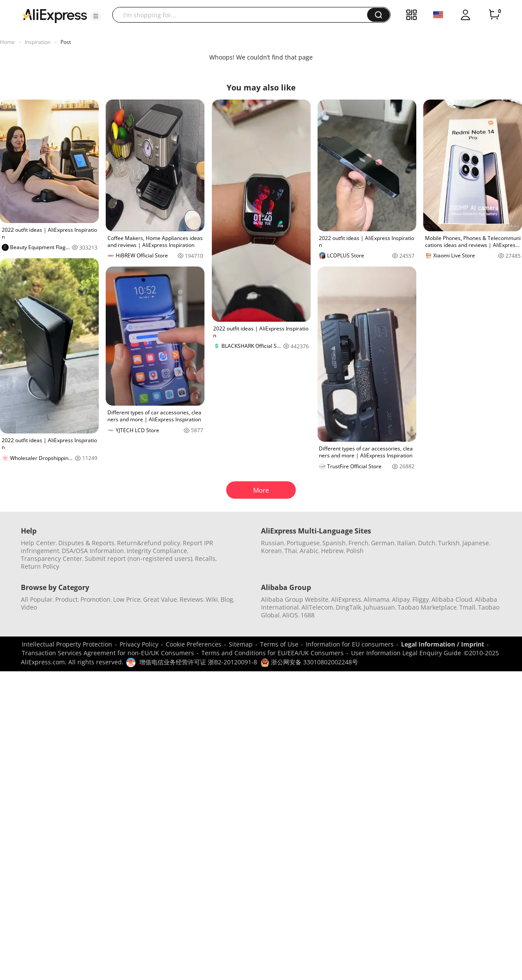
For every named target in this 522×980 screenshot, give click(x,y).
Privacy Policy (139, 644)
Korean (271, 551)
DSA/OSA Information (93, 551)
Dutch (427, 543)
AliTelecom (317, 607)
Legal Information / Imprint (443, 644)
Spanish (334, 543)
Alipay (401, 599)
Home (7, 42)
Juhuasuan (379, 607)
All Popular (37, 599)
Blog (227, 599)
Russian (273, 543)
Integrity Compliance (157, 551)
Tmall (467, 607)
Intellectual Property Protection (67, 644)
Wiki (212, 599)
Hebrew (332, 551)
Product (67, 599)
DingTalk (348, 607)
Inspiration (38, 42)
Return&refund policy (149, 543)
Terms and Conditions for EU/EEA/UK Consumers (273, 653)
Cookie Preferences (194, 644)
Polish (355, 551)
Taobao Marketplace (427, 607)
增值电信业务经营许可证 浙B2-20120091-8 (198, 662)
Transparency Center (52, 558)
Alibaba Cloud (452, 599)
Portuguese (303, 543)
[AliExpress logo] (55, 15)
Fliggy (421, 599)
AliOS (290, 615)
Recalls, (206, 558)
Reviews (191, 599)
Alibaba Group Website (295, 599)
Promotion (95, 599)
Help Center (38, 543)
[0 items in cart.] (494, 15)
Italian (406, 543)
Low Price (127, 599)
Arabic (309, 551)
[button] (96, 16)
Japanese (476, 543)
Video (29, 607)
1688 (308, 615)
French (358, 543)
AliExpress (346, 599)
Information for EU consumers (350, 644)
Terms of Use (279, 644)
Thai (291, 551)
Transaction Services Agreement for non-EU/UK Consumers (108, 653)
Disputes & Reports (86, 543)
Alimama (376, 599)
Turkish (449, 543)
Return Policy (40, 566)
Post (66, 42)
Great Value (160, 599)
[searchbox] (243, 15)
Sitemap (241, 644)
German (383, 543)
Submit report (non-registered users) (139, 558)
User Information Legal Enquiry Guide (406, 653)
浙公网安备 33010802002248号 (309, 662)
